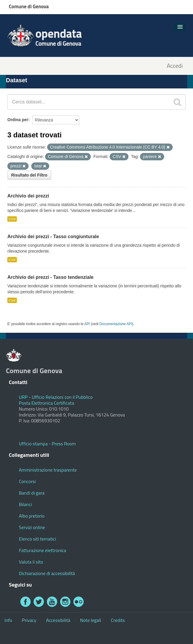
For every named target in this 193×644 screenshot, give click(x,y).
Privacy (29, 620)
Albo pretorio (32, 516)
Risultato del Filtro (29, 175)
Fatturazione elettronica (43, 550)
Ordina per (18, 120)
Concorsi (27, 481)
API (87, 324)
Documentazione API (116, 324)
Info (8, 620)
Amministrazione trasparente (48, 470)
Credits (118, 620)
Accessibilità (58, 620)
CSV (12, 219)
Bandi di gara (32, 493)
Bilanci (25, 504)
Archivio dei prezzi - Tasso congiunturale (53, 237)
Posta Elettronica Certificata (46, 403)
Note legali (91, 620)
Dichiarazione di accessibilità (47, 573)
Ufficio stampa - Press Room (47, 444)
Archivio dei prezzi (28, 196)
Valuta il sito (31, 562)
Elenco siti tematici (37, 539)
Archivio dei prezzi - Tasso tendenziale (50, 277)
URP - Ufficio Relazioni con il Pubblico (56, 397)
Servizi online (32, 527)
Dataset (17, 80)
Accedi (175, 66)
